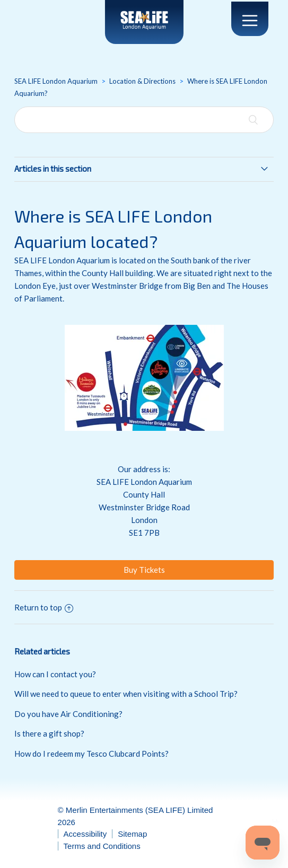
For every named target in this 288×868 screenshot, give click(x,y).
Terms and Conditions (102, 846)
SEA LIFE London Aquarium (56, 81)
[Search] (144, 120)
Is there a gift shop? (49, 733)
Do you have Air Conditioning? (68, 714)
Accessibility (85, 834)
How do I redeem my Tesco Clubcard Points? (91, 754)
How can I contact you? (55, 674)
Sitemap (132, 834)
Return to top (44, 607)
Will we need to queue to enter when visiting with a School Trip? (126, 694)
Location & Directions (142, 81)
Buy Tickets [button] (144, 570)
